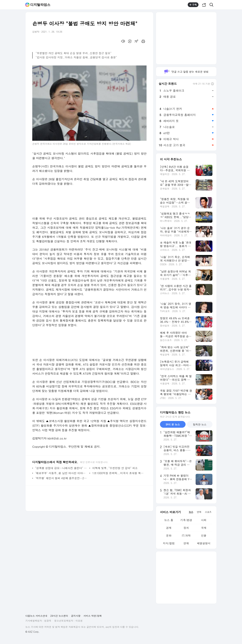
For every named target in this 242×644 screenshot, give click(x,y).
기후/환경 (186, 520)
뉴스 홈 (169, 520)
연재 (186, 543)
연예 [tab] (199, 512)
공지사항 (76, 616)
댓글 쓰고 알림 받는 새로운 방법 (186, 72)
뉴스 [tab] (191, 512)
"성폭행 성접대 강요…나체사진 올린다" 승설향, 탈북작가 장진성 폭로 (61, 468)
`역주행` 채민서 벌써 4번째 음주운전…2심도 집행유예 (61, 478)
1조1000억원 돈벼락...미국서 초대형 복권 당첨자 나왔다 (119, 473)
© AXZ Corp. (32, 632)
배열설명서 (204, 543)
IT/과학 (186, 536)
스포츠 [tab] (208, 512)
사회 (204, 520)
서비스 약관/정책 (93, 616)
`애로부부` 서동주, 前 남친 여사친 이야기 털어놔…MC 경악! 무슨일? (61, 473)
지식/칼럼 (169, 543)
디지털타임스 (40, 5)
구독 (193, 5)
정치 (186, 528)
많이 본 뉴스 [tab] (173, 424)
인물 (204, 536)
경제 (169, 528)
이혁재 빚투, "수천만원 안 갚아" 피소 (115, 468)
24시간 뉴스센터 (59, 616)
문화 (169, 536)
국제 (204, 528)
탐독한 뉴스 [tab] (200, 424)
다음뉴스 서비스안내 (36, 616)
